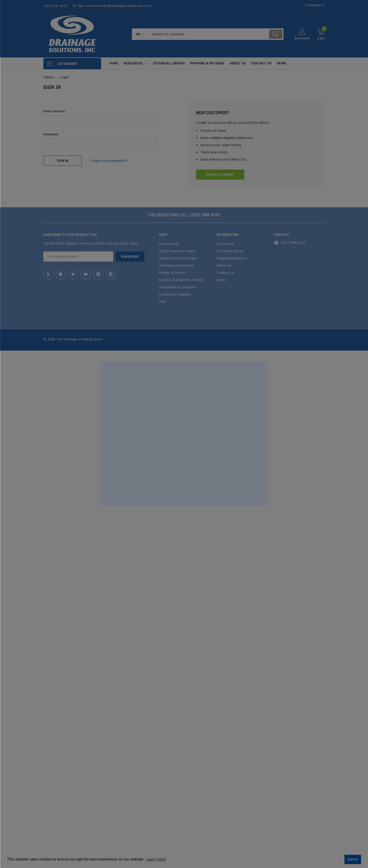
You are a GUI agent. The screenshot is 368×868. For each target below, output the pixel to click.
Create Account (220, 175)
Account (302, 38)
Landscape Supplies (175, 294)
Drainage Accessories (176, 265)
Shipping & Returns (232, 258)
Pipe (162, 301)
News (221, 280)
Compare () (315, 5)
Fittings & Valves (172, 273)
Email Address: (55, 111)
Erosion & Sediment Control (181, 280)
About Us (224, 265)
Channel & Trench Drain (178, 258)
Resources (133, 63)
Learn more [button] (156, 859)
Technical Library (230, 251)
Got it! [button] (353, 859)
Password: (51, 134)
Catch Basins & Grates (177, 251)
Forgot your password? (109, 160)
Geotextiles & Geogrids (177, 287)
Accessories (169, 244)
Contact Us (226, 273)
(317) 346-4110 (55, 6)
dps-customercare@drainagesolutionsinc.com (115, 6)
